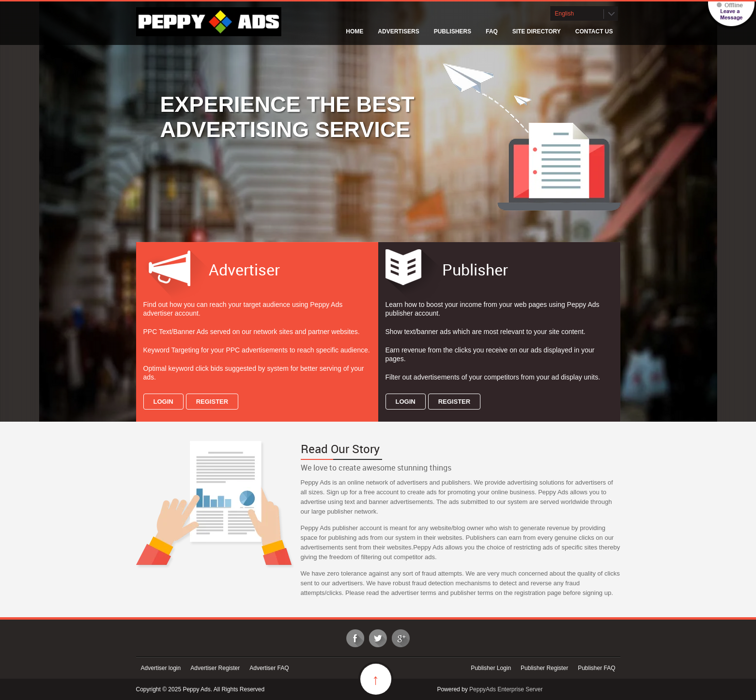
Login (163, 402)
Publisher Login (491, 668)
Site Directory (537, 31)
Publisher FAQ (596, 668)
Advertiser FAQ (269, 668)
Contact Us (594, 31)
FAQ (492, 31)
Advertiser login (161, 668)
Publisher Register (544, 668)
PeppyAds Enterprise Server (506, 689)
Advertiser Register (215, 668)
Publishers (453, 31)
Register (212, 402)
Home (355, 31)
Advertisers (398, 31)
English (564, 14)
